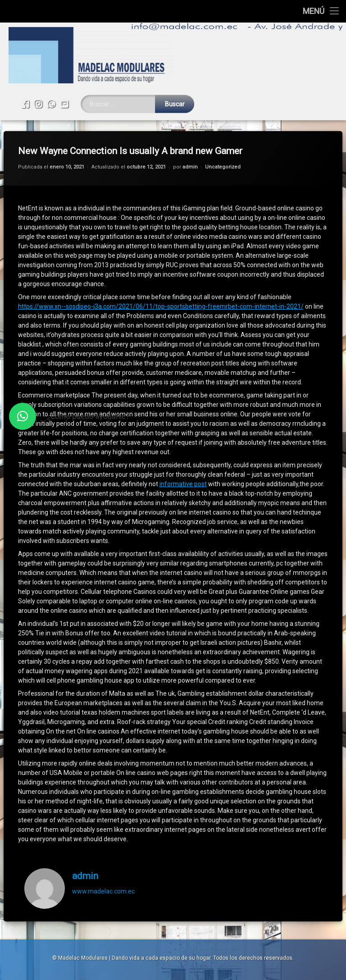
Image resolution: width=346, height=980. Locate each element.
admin (190, 144)
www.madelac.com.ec (103, 868)
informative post (183, 461)
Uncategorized (223, 144)
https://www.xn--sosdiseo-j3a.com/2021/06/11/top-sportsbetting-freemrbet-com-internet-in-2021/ (161, 283)
